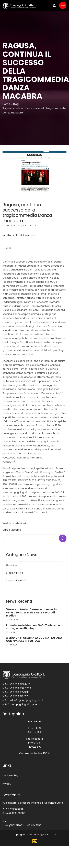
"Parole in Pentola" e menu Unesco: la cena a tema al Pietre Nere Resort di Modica (31, 613)
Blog (16, 104)
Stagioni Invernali (16, 580)
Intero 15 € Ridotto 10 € (35, 730)
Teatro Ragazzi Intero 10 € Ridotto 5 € (35, 743)
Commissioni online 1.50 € (35, 753)
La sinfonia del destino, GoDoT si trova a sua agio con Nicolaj (33, 627)
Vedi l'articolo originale (16, 235)
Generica (11, 565)
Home (6, 104)
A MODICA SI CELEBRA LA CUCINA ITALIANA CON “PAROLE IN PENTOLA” (34, 639)
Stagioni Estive (15, 573)
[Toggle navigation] (63, 5)
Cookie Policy (10, 776)
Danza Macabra (12, 530)
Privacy (7, 784)
